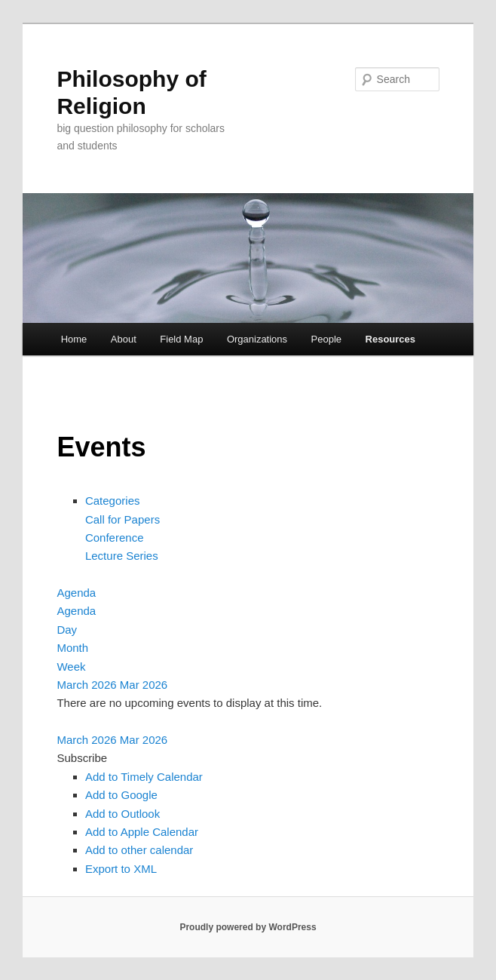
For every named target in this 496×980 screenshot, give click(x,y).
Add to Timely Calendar (144, 777)
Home (74, 339)
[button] (82, 758)
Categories (113, 501)
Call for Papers (122, 519)
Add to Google (121, 795)
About (124, 339)
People (326, 339)
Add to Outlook (122, 814)
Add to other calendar (139, 850)
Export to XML (121, 869)
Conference (115, 538)
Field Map (181, 339)
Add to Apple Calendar (142, 832)
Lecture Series (122, 556)
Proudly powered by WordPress (248, 927)
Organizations (257, 339)
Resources (390, 339)
